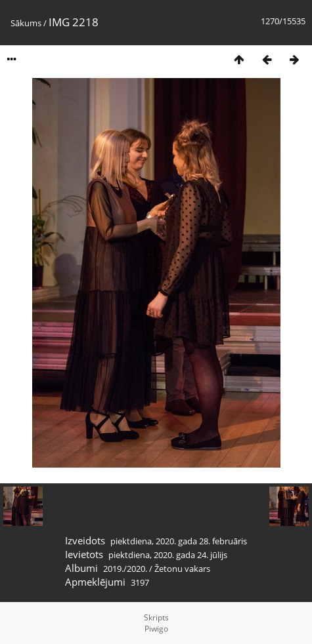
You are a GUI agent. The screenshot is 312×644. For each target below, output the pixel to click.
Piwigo (156, 629)
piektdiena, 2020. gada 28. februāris (179, 541)
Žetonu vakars (182, 569)
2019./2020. (125, 569)
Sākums (26, 23)
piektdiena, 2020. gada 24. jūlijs (168, 555)
